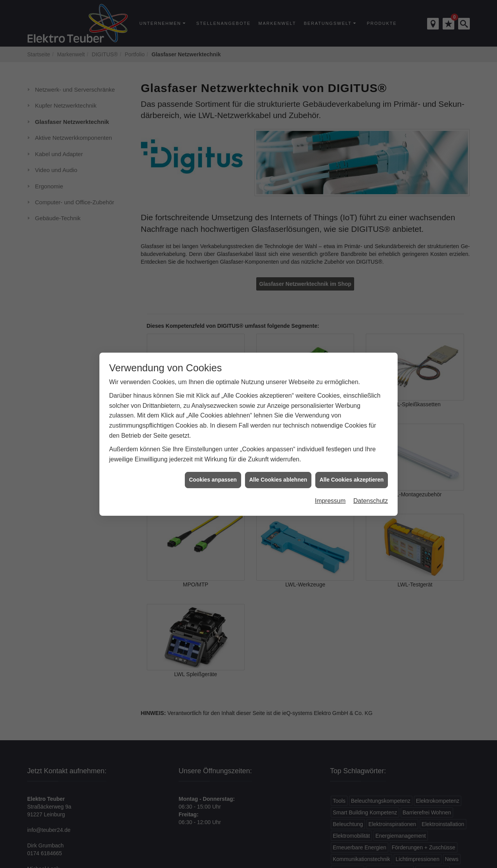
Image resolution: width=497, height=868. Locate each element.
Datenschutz (371, 484)
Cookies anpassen (213, 463)
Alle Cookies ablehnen (278, 463)
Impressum (330, 484)
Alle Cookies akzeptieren (352, 463)
